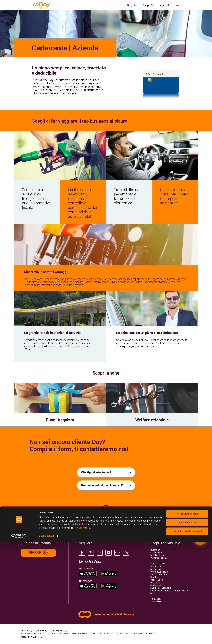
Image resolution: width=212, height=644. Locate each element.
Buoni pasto (156, 566)
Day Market (156, 585)
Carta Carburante (159, 574)
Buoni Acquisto (60, 420)
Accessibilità (156, 602)
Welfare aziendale (152, 420)
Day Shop (155, 583)
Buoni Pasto (156, 553)
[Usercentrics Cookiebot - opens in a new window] (19, 638)
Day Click (155, 577)
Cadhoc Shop (157, 580)
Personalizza (187, 625)
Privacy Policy (82, 630)
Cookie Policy (78, 627)
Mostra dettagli (47, 638)
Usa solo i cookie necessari (187, 633)
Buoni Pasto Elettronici (161, 588)
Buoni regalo (156, 569)
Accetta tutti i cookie (187, 616)
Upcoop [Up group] (38, 553)
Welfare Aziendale (159, 572)
